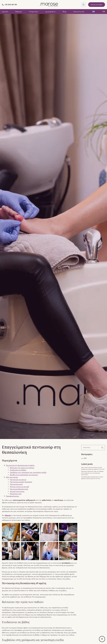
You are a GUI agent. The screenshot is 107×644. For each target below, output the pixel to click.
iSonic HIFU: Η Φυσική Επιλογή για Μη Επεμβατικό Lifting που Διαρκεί (92, 468)
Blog (64, 12)
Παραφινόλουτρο (12, 496)
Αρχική (5, 12)
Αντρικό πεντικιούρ (17, 491)
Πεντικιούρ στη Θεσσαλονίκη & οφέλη (20, 465)
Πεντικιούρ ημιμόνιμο (18, 480)
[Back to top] (102, 639)
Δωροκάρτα (50, 12)
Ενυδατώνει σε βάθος (18, 470)
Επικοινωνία (79, 12)
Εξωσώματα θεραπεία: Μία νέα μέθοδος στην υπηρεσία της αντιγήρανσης (92, 472)
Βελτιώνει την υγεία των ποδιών (22, 468)
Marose (18, 12)
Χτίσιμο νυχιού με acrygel (19, 487)
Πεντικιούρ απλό (16, 484)
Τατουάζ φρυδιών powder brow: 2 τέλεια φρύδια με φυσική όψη (92, 478)
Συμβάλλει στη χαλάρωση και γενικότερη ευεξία (28, 472)
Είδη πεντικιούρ (12, 477)
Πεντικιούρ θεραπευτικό (19, 489)
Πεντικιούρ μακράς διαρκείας (21, 482)
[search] (102, 448)
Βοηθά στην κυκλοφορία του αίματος (24, 475)
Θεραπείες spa (16, 494)
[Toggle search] (84, 5)
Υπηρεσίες (34, 12)
